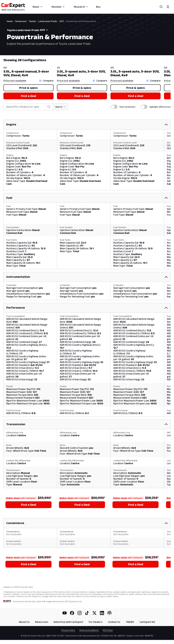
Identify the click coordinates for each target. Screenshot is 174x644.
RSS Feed (108, 630)
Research (81, 7)
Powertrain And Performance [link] (81, 21)
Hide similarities (127, 107)
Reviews (58, 7)
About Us (24, 622)
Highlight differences (160, 107)
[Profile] (168, 7)
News (38, 7)
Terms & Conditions (89, 630)
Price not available (15, 81)
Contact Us (114, 622)
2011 (62, 21)
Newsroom (42, 622)
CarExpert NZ (147, 622)
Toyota (32, 21)
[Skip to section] (61, 107)
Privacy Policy (68, 630)
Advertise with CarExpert (68, 622)
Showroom (21, 21)
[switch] (114, 107)
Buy (98, 7)
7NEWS (130, 622)
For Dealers (96, 622)
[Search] (161, 7)
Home (10, 21)
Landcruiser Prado (48, 21)
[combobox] (45, 30)
